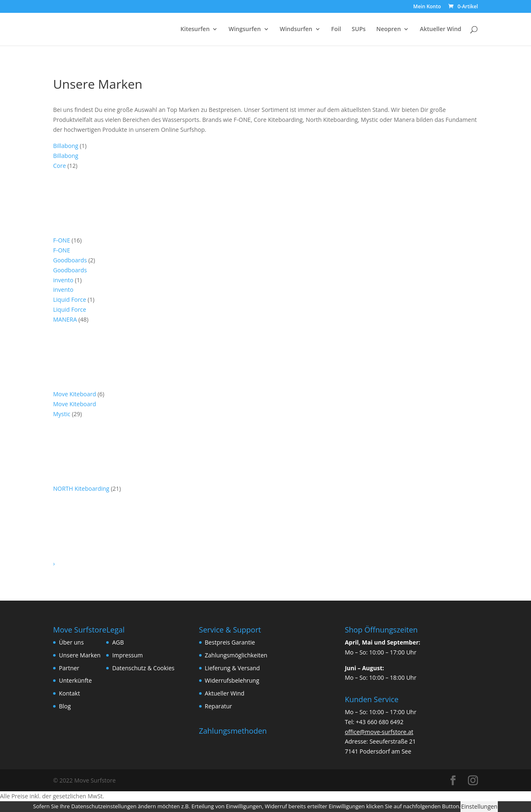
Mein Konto (427, 7)
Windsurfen (296, 29)
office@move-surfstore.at (379, 732)
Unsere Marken (80, 655)
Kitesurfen (195, 29)
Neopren (389, 29)
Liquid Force (70, 299)
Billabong (66, 146)
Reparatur (219, 706)
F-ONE (62, 240)
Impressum (127, 655)
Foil (336, 29)
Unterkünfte (75, 680)
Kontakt (69, 693)
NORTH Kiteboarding (82, 488)
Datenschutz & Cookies (143, 668)
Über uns (71, 642)
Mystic (62, 414)
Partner (69, 668)
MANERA (66, 319)
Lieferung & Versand (233, 668)
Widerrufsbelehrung (232, 680)
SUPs (359, 29)
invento (64, 280)
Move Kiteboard (75, 394)
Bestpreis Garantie (230, 642)
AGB (118, 642)
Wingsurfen (245, 29)
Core (60, 166)
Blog (65, 706)
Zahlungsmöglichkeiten (236, 655)
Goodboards (71, 260)
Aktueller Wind (441, 29)
